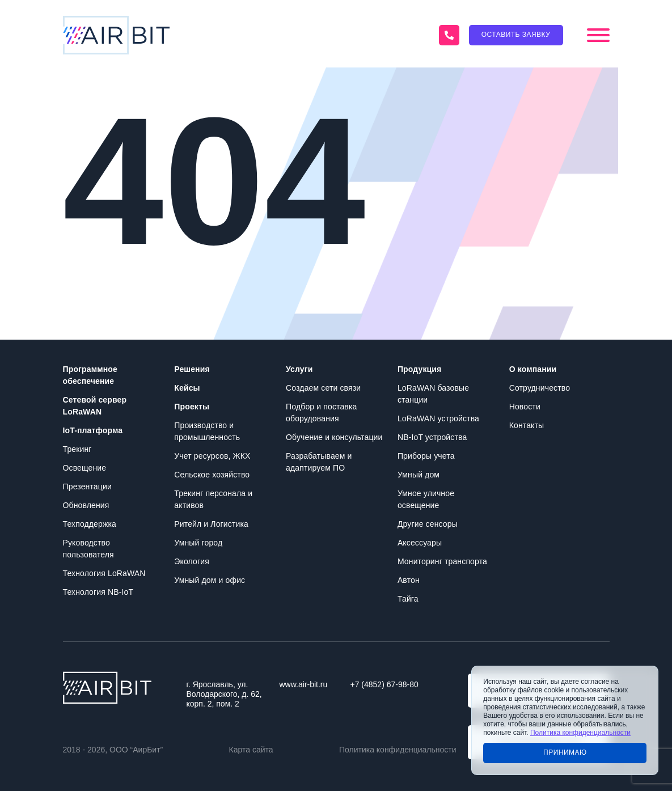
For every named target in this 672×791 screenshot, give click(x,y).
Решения (192, 369)
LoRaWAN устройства (438, 418)
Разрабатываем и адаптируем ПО (319, 462)
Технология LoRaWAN (104, 573)
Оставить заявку (516, 35)
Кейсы (187, 388)
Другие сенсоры (428, 524)
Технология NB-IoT (98, 592)
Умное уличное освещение (426, 499)
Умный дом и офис (210, 580)
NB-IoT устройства (432, 437)
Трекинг (77, 449)
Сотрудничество (540, 388)
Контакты (527, 425)
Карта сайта (251, 750)
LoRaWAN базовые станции (433, 394)
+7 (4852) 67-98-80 (384, 684)
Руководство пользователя (88, 549)
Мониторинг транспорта (442, 561)
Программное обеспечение (90, 375)
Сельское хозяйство (212, 475)
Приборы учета (426, 456)
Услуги (299, 369)
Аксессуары (420, 543)
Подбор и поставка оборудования (321, 413)
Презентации (87, 487)
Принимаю (565, 752)
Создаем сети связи (323, 388)
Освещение (85, 468)
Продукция (419, 369)
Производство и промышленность (207, 431)
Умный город (198, 543)
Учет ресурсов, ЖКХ (212, 456)
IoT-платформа (93, 430)
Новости (525, 407)
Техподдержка (90, 524)
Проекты (192, 407)
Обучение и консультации (334, 437)
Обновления (86, 505)
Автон (409, 580)
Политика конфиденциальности (398, 750)
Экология (192, 561)
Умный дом (419, 475)
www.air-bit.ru (304, 684)
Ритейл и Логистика (211, 524)
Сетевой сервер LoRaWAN (95, 406)
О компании (533, 369)
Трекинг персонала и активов (213, 499)
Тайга (408, 599)
